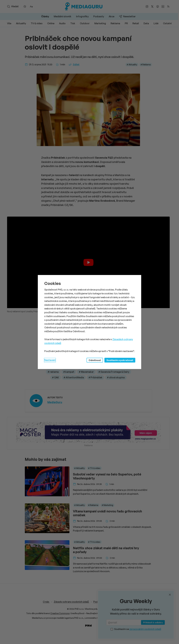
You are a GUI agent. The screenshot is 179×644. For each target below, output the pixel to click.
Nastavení (50, 360)
